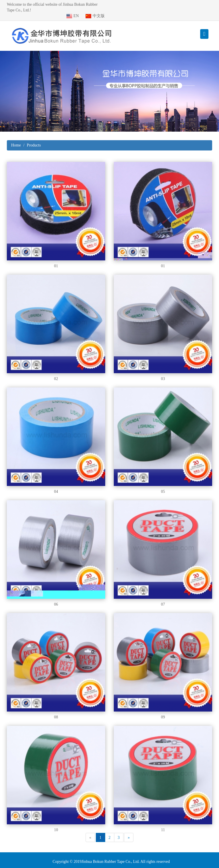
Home (16, 139)
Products (34, 139)
